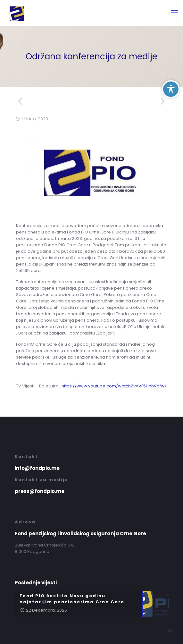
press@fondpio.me (40, 491)
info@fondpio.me (37, 468)
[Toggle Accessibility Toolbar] (171, 89)
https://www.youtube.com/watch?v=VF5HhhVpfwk (114, 386)
